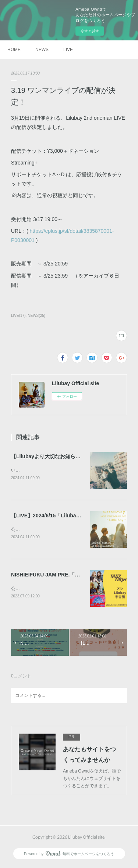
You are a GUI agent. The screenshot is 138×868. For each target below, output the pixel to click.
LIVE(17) (18, 316)
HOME (14, 50)
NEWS (42, 50)
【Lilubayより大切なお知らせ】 (48, 456)
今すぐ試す (90, 31)
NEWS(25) (36, 316)
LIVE (68, 50)
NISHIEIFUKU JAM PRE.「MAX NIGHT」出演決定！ (73, 576)
